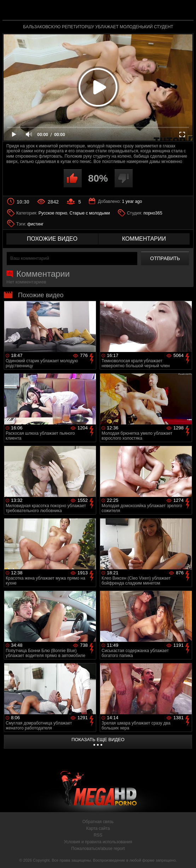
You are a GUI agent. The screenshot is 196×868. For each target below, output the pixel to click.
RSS (98, 835)
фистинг (35, 224)
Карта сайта (98, 828)
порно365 (153, 213)
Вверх (185, 855)
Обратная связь (98, 822)
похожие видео (52, 239)
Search (184, 10)
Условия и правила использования (98, 842)
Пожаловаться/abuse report (98, 849)
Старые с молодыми (90, 213)
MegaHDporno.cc (114, 12)
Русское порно (53, 213)
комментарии (144, 239)
